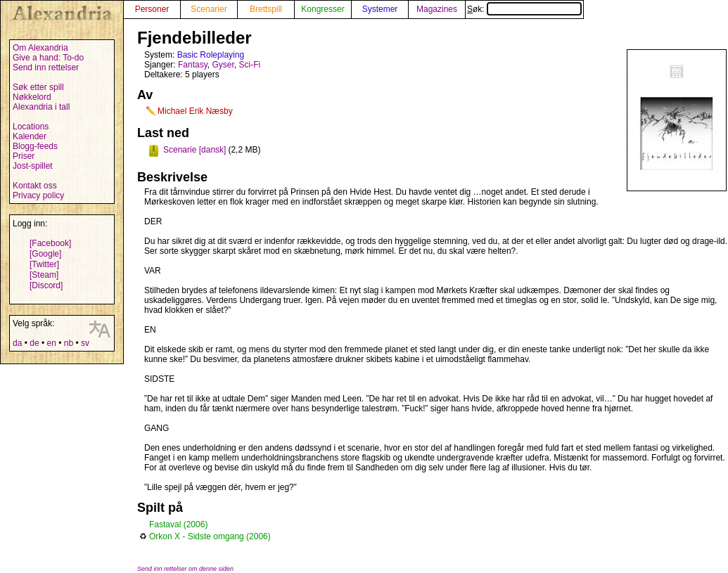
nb (69, 343)
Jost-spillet (33, 166)
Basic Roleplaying (211, 55)
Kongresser (323, 9)
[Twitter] (44, 264)
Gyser (223, 65)
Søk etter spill (38, 87)
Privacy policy (38, 195)
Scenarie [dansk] (194, 150)
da (17, 343)
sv (85, 343)
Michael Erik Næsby (195, 111)
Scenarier (209, 9)
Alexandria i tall (41, 107)
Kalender (30, 136)
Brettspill (266, 9)
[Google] (45, 254)
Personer (152, 9)
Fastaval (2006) (178, 524)
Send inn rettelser (46, 67)
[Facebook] (50, 243)
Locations (31, 127)
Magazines (437, 9)
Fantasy (193, 65)
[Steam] (44, 275)
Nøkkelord (32, 97)
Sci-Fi (250, 65)
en (51, 343)
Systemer (380, 9)
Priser (24, 156)
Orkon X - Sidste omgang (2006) (210, 536)
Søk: (524, 9)
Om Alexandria (40, 48)
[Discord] (46, 285)
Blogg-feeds (35, 146)
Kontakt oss (35, 186)
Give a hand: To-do (48, 58)
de (34, 343)
